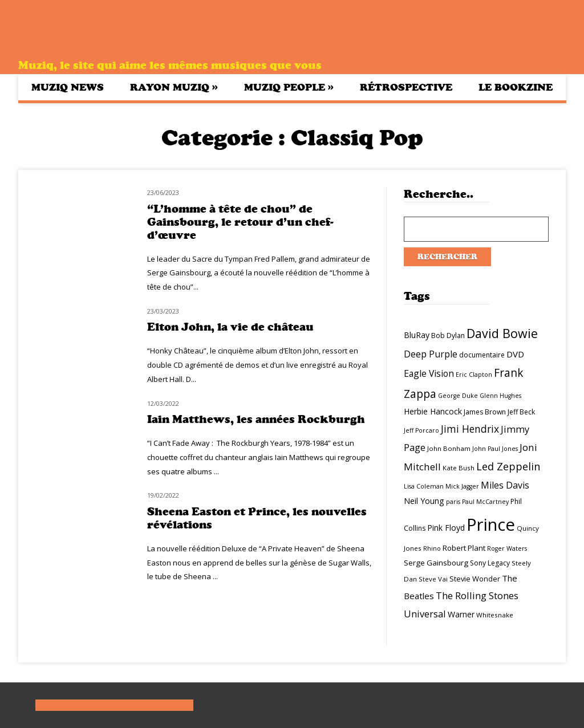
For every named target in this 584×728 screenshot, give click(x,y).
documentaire (482, 355)
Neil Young (424, 501)
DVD (515, 354)
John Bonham (449, 448)
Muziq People (289, 87)
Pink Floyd (446, 528)
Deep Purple (431, 354)
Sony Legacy (490, 563)
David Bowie (502, 333)
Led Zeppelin (508, 466)
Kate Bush (459, 468)
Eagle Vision (429, 373)
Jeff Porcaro (421, 430)
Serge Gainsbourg (436, 563)
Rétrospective (406, 87)
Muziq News (68, 87)
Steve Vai (433, 579)
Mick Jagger (462, 486)
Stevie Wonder (475, 579)
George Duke (458, 396)
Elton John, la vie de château (230, 327)
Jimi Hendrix (470, 429)
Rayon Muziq (174, 87)
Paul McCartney (485, 502)
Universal (425, 614)
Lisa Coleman (424, 486)
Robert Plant (464, 548)
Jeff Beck (521, 412)
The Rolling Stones (477, 595)
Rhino (432, 548)
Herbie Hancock (433, 411)
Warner (461, 614)
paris (453, 502)
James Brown (485, 412)
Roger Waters (507, 548)
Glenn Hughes (500, 396)
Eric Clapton (474, 375)
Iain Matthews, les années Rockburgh (256, 419)
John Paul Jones (495, 449)
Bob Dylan (448, 335)
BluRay (417, 335)
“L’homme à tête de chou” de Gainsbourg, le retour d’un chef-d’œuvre (240, 222)
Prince (491, 524)
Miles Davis (505, 485)
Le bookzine (516, 87)
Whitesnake (495, 615)
